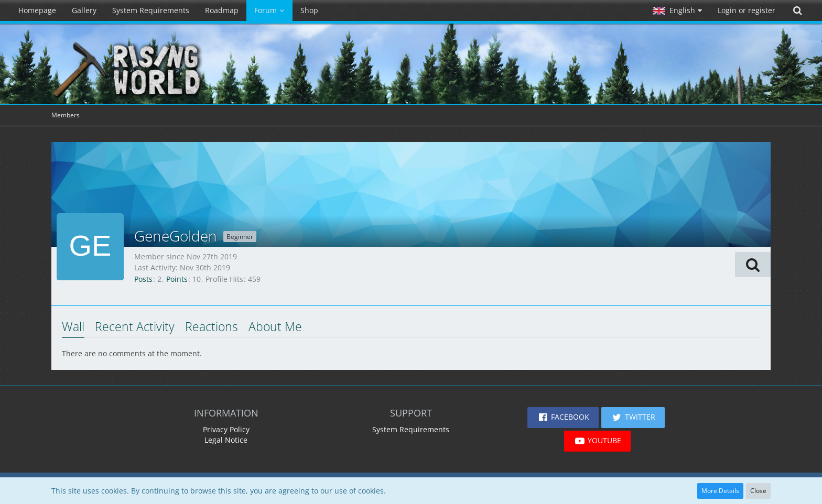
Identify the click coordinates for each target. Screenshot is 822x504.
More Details (720, 491)
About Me (275, 326)
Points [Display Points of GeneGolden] (177, 279)
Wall (73, 326)
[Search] (797, 10)
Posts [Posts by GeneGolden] (143, 279)
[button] (677, 10)
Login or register (747, 10)
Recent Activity (135, 326)
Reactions (212, 326)
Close (758, 491)
